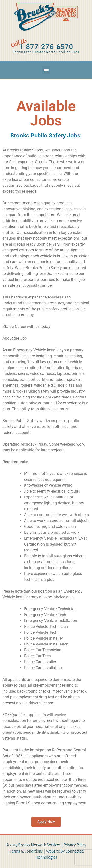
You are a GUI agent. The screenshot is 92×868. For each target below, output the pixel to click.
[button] (46, 70)
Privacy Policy (75, 845)
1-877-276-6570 (46, 47)
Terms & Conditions (26, 851)
